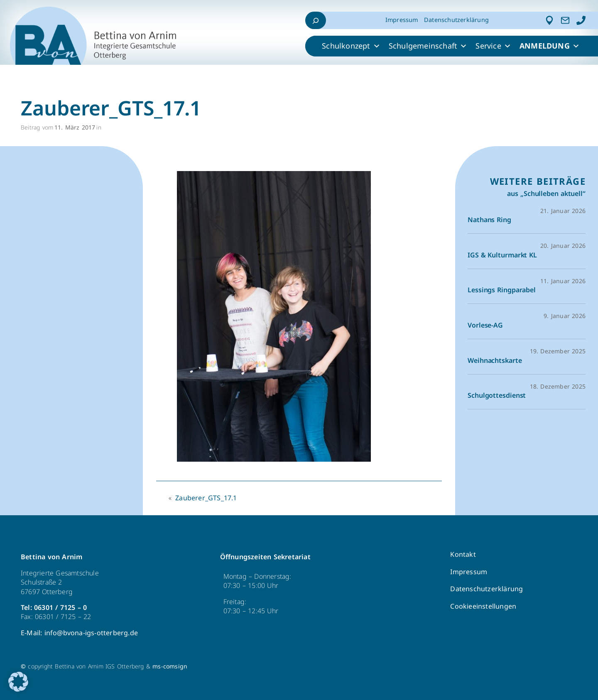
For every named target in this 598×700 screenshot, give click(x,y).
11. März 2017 (75, 128)
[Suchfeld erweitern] (316, 20)
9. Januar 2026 (565, 316)
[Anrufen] (581, 20)
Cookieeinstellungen (483, 606)
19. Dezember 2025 (558, 351)
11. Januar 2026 (563, 281)
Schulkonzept (351, 46)
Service (493, 46)
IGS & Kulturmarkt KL (502, 255)
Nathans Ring (489, 220)
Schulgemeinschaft (428, 46)
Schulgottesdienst (497, 396)
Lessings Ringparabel (502, 290)
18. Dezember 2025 (558, 387)
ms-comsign (170, 667)
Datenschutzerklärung (456, 20)
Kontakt (463, 554)
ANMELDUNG (550, 46)
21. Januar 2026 (563, 211)
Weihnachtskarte (495, 361)
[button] (18, 682)
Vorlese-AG (485, 326)
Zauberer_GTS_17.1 (206, 498)
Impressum (402, 20)
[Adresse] (549, 20)
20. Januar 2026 (563, 246)
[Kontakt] (565, 20)
